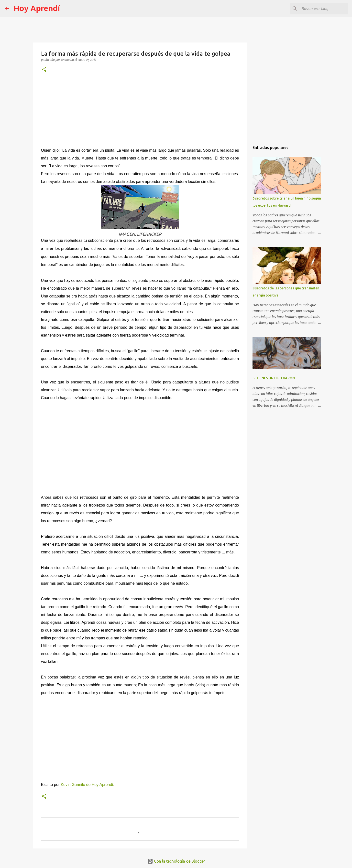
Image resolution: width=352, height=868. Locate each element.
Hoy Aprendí (37, 8)
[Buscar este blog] (322, 9)
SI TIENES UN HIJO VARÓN (274, 378)
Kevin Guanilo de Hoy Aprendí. (87, 785)
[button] (44, 70)
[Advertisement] (140, 113)
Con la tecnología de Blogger (176, 861)
